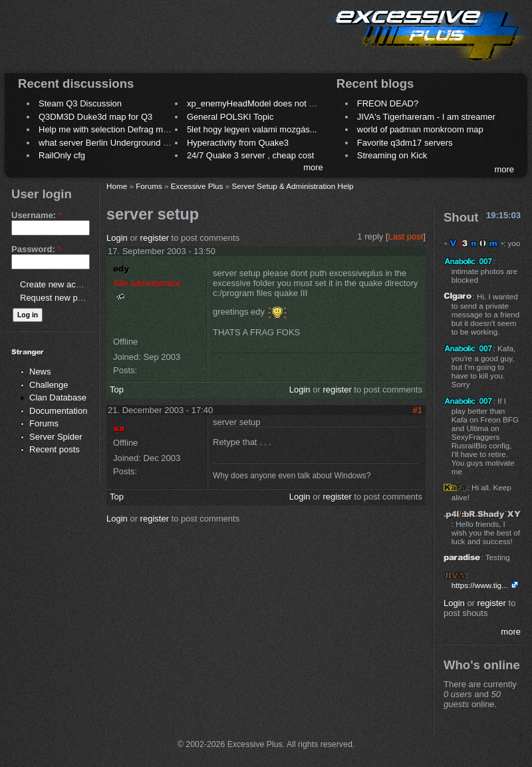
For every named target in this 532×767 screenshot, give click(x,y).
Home (117, 186)
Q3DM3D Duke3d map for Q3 (95, 117)
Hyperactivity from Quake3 (238, 143)
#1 (418, 410)
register (155, 238)
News (40, 372)
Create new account (59, 284)
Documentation (58, 411)
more (313, 167)
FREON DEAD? (388, 103)
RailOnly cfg (62, 155)
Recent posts (55, 449)
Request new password (65, 298)
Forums (44, 423)
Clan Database (58, 397)
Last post (406, 236)
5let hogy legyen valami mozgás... (252, 129)
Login (117, 238)
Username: (37, 215)
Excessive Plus (197, 186)
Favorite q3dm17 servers (405, 143)
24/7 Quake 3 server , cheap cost (251, 155)
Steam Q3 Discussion (80, 103)
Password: (36, 249)
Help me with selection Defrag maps (108, 129)
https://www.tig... (480, 585)
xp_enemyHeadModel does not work (257, 103)
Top (117, 389)
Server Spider (56, 437)
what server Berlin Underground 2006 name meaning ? (144, 143)
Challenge (49, 385)
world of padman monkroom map (420, 129)
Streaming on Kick (392, 155)
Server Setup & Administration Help (292, 186)
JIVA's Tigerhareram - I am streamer (426, 117)
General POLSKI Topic (230, 117)
